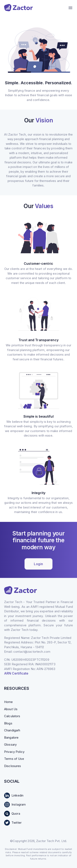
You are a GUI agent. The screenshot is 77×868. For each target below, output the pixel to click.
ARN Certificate (16, 673)
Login (38, 564)
